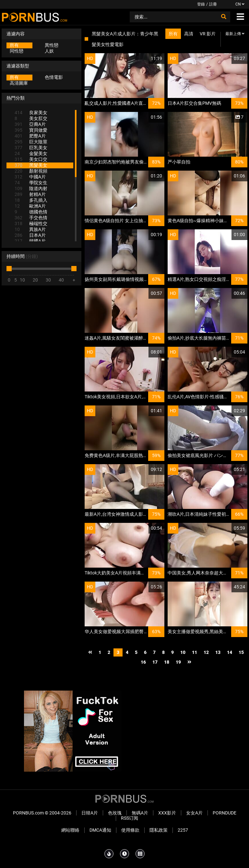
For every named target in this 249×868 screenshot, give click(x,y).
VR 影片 (208, 34)
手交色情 (31, 218)
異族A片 (30, 229)
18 (167, 662)
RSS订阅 (130, 818)
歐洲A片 (30, 206)
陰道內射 (31, 188)
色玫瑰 (115, 813)
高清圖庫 (19, 83)
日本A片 (30, 235)
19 (178, 662)
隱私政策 (159, 830)
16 (143, 662)
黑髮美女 (31, 165)
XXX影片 (167, 813)
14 (230, 652)
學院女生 (31, 183)
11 (195, 652)
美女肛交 (31, 118)
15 (241, 652)
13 (218, 652)
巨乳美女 (31, 148)
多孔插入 (31, 200)
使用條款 (130, 830)
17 (155, 662)
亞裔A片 (30, 124)
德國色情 (31, 212)
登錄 (201, 4)
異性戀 (52, 45)
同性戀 (17, 51)
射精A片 (30, 194)
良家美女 (31, 113)
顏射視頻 (31, 171)
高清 (189, 34)
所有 (14, 45)
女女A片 (194, 813)
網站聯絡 (70, 830)
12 (206, 652)
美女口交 (31, 159)
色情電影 (54, 77)
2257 (183, 830)
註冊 (213, 4)
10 (183, 652)
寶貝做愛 (31, 130)
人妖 (49, 51)
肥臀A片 (30, 136)
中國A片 (30, 177)
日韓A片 (90, 813)
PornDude (225, 813)
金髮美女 (31, 153)
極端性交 (31, 223)
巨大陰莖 (31, 142)
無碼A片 (140, 813)
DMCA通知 (100, 830)
